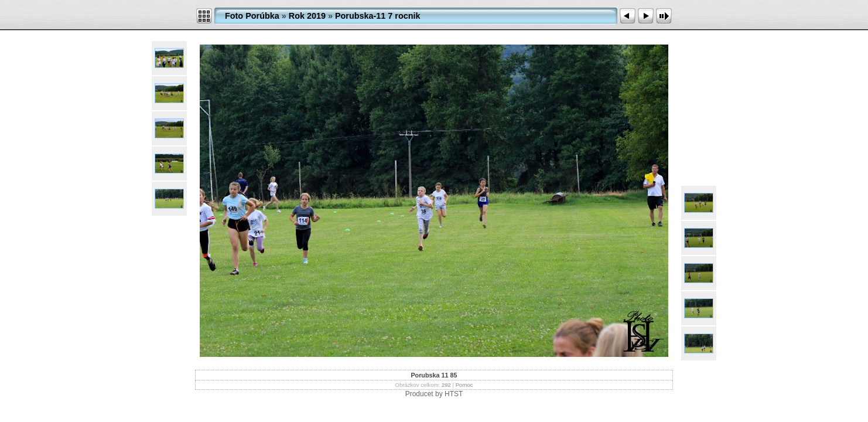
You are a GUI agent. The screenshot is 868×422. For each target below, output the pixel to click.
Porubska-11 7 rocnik (378, 16)
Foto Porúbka (252, 16)
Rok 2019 (307, 16)
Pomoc (464, 385)
